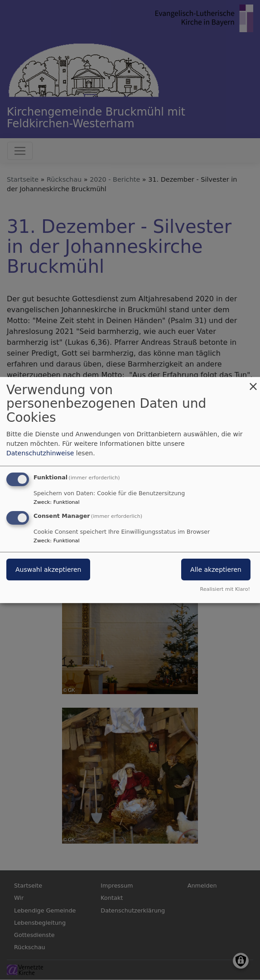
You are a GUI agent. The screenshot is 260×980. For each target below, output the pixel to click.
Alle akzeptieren (216, 570)
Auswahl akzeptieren (48, 570)
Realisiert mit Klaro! (225, 589)
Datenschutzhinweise (40, 453)
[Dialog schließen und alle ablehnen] (253, 383)
